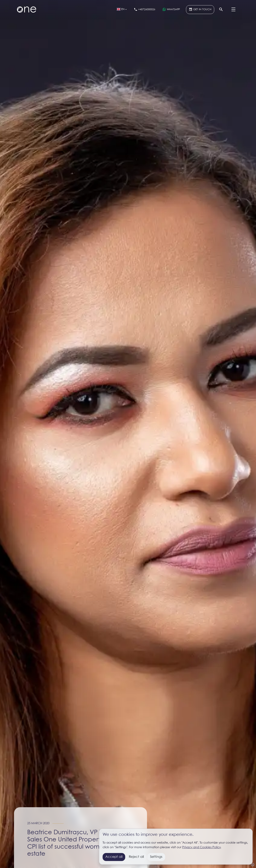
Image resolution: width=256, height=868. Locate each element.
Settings (156, 857)
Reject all (136, 857)
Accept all (114, 857)
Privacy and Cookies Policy (201, 847)
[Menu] (233, 10)
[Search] (221, 10)
